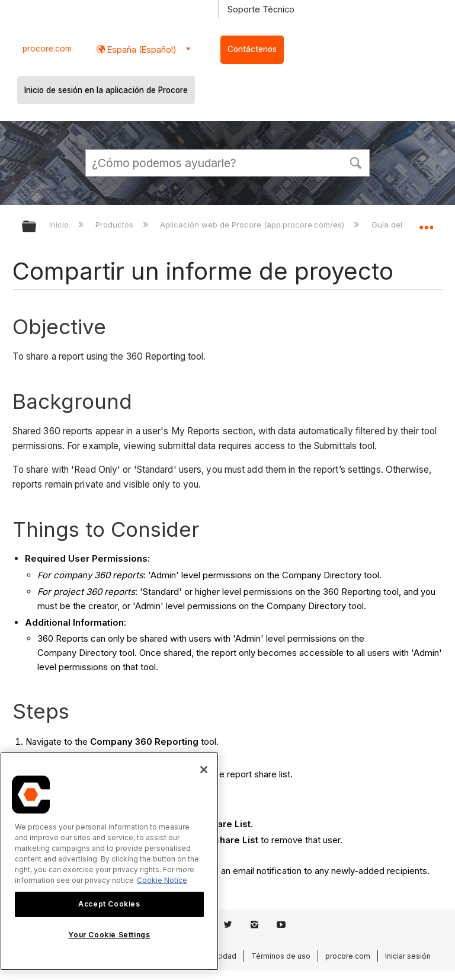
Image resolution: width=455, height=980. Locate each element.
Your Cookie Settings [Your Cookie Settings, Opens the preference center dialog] (109, 935)
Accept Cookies (109, 904)
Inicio (60, 225)
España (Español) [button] (141, 49)
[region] (109, 861)
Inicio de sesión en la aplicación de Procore (106, 90)
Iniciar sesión (408, 956)
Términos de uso (281, 956)
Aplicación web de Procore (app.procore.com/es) (253, 225)
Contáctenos (252, 49)
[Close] (204, 770)
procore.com (47, 49)
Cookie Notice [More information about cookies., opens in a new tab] (162, 880)
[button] (355, 162)
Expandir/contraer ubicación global (426, 223)
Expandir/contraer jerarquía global (37, 227)
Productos (116, 225)
